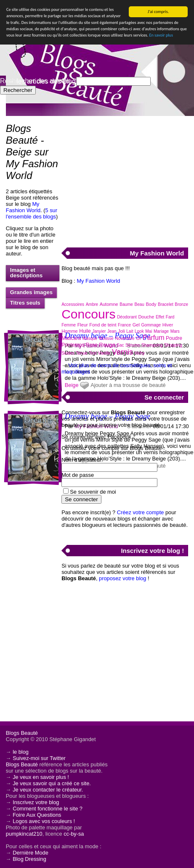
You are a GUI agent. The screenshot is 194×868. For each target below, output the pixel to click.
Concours (88, 314)
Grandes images (31, 292)
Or (138, 338)
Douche (146, 317)
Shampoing (152, 345)
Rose (92, 345)
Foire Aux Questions (37, 815)
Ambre (92, 304)
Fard (170, 317)
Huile (85, 331)
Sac (120, 345)
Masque (90, 338)
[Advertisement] (125, 177)
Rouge (107, 345)
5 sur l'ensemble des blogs (32, 213)
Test (93, 353)
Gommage (151, 325)
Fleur (83, 325)
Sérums (133, 345)
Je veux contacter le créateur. (48, 790)
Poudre (174, 338)
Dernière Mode (31, 853)
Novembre (125, 338)
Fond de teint (103, 325)
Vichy (139, 353)
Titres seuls (25, 303)
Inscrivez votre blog (36, 802)
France (124, 325)
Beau (140, 304)
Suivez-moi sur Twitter (39, 758)
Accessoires (73, 304)
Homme (70, 331)
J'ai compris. (158, 12)
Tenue (81, 353)
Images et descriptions (26, 273)
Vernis (122, 352)
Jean (112, 331)
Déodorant (127, 317)
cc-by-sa (74, 834)
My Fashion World (23, 207)
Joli (121, 331)
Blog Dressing (29, 859)
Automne (109, 304)
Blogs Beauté (22, 733)
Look (139, 331)
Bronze (181, 304)
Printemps (73, 345)
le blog (21, 752)
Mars (175, 331)
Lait (130, 331)
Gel (136, 325)
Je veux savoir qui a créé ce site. (52, 783)
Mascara (71, 338)
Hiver (168, 325)
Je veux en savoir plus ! (41, 777)
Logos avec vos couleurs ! (44, 821)
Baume (126, 304)
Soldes (68, 353)
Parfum (154, 338)
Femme (69, 325)
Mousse (106, 338)
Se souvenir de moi (93, 492)
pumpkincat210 (24, 834)
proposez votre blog (122, 578)
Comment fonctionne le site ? (48, 809)
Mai (149, 331)
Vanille (104, 353)
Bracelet (166, 304)
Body (151, 304)
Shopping (173, 345)
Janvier (99, 331)
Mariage (161, 331)
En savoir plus (161, 35)
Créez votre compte (141, 512)
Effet (160, 317)
